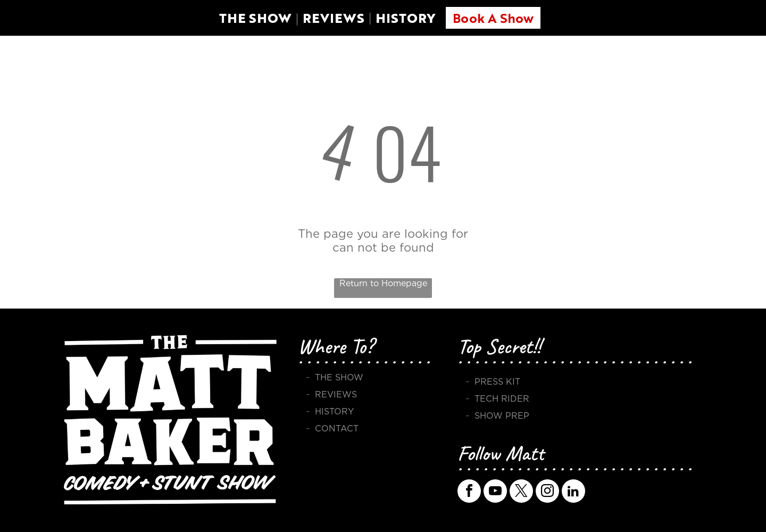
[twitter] (521, 492)
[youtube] (495, 492)
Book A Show (493, 18)
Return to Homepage (383, 283)
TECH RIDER (502, 399)
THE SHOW (255, 18)
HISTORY (405, 18)
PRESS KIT (497, 382)
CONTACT (337, 429)
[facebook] (469, 492)
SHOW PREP (502, 416)
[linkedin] (573, 492)
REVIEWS (334, 18)
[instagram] (547, 492)
